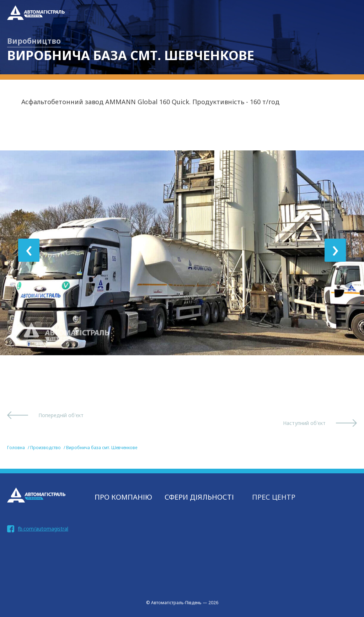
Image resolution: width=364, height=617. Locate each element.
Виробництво (34, 41)
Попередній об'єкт (61, 415)
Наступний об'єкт (304, 423)
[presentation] (29, 250)
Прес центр (274, 497)
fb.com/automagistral (43, 529)
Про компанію (123, 497)
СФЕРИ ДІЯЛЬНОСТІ (199, 497)
